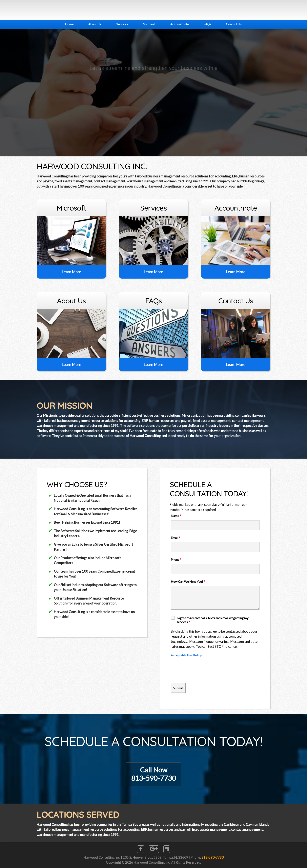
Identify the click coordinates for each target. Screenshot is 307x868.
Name (176, 516)
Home (69, 24)
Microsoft (149, 24)
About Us (95, 24)
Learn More (71, 272)
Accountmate (180, 24)
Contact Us (234, 24)
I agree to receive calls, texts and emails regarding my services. (213, 620)
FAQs (207, 24)
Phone (176, 559)
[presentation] (201, 670)
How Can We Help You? (188, 581)
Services (122, 24)
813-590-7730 (213, 857)
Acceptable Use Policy (186, 655)
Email (175, 538)
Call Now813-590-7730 (153, 774)
